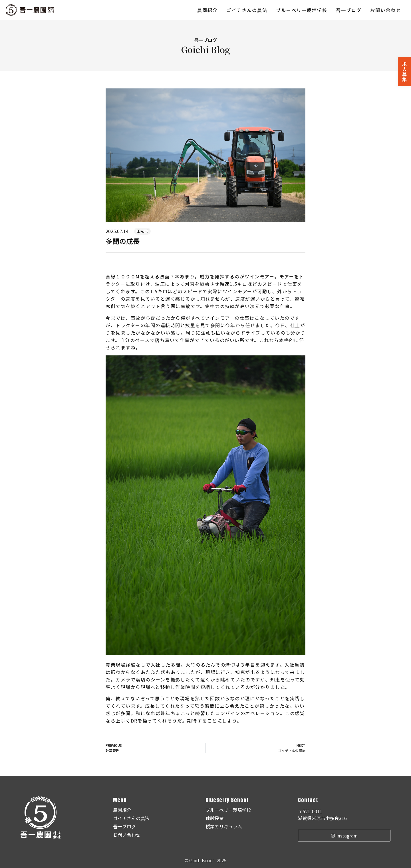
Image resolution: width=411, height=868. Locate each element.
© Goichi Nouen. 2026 (205, 861)
